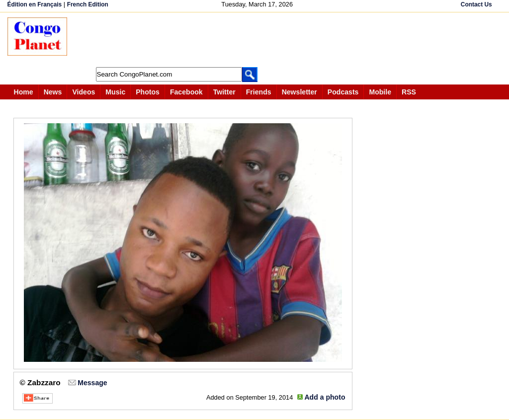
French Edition (88, 4)
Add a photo (325, 397)
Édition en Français (35, 4)
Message (92, 383)
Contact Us (476, 4)
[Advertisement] (258, 40)
